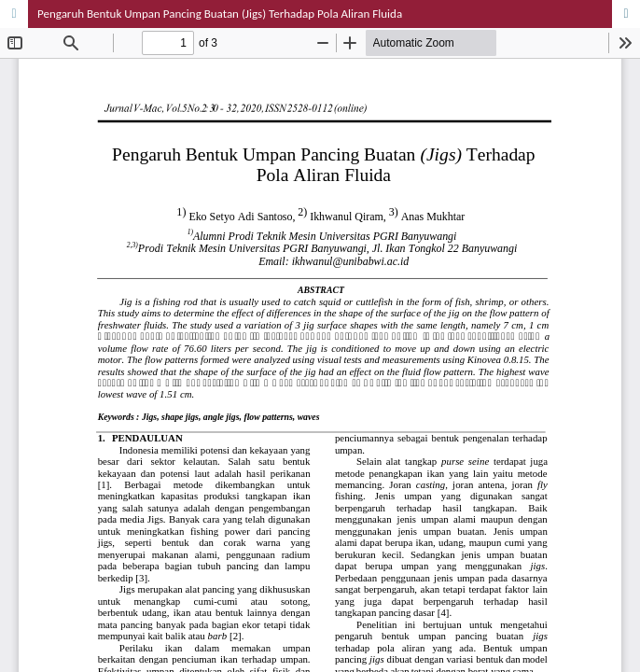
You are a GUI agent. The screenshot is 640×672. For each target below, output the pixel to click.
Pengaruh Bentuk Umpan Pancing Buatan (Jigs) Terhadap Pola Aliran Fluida (220, 14)
